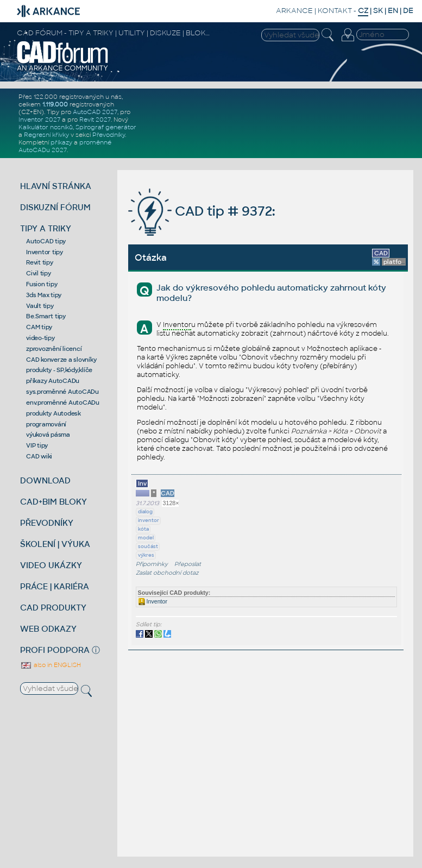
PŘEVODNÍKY (47, 523)
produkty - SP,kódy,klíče (59, 370)
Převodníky (109, 135)
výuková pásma (48, 435)
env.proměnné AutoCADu (63, 402)
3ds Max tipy (44, 295)
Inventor (153, 601)
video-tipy (40, 338)
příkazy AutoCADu (53, 381)
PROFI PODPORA (55, 650)
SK (378, 11)
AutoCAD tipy (46, 241)
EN (393, 11)
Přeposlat (188, 564)
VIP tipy (37, 445)
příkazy (61, 142)
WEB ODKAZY (48, 629)
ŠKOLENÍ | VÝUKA (55, 544)
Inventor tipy (45, 252)
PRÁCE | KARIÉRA (55, 586)
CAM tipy (39, 327)
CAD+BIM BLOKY (53, 502)
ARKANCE (294, 11)
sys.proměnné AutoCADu (62, 392)
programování (46, 424)
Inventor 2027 (39, 119)
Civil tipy (39, 273)
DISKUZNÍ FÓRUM (55, 207)
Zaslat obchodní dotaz (167, 573)
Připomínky (152, 564)
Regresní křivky (46, 135)
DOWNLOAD (45, 480)
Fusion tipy (42, 284)
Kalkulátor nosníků (46, 127)
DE (408, 11)
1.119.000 (55, 104)
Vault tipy (40, 306)
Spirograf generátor (106, 127)
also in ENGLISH (51, 665)
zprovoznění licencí (54, 349)
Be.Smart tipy (46, 316)
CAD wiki (39, 456)
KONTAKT (335, 11)
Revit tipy (40, 262)
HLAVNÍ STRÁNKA (56, 186)
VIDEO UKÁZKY (51, 565)
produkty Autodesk (53, 413)
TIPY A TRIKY (46, 228)
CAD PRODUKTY (53, 608)
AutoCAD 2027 (95, 112)
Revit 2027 (95, 119)
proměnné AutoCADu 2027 (65, 146)
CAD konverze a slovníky (61, 360)
